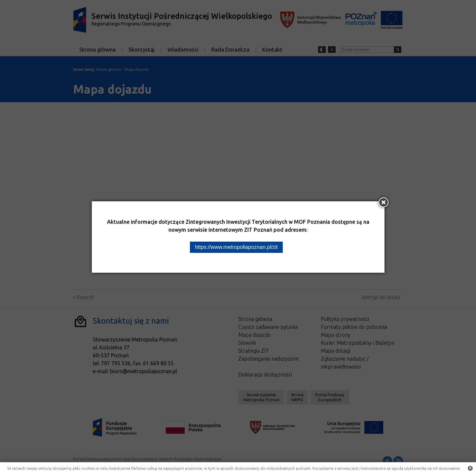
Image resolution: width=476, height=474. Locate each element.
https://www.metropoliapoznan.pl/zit (236, 247)
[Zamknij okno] (384, 202)
